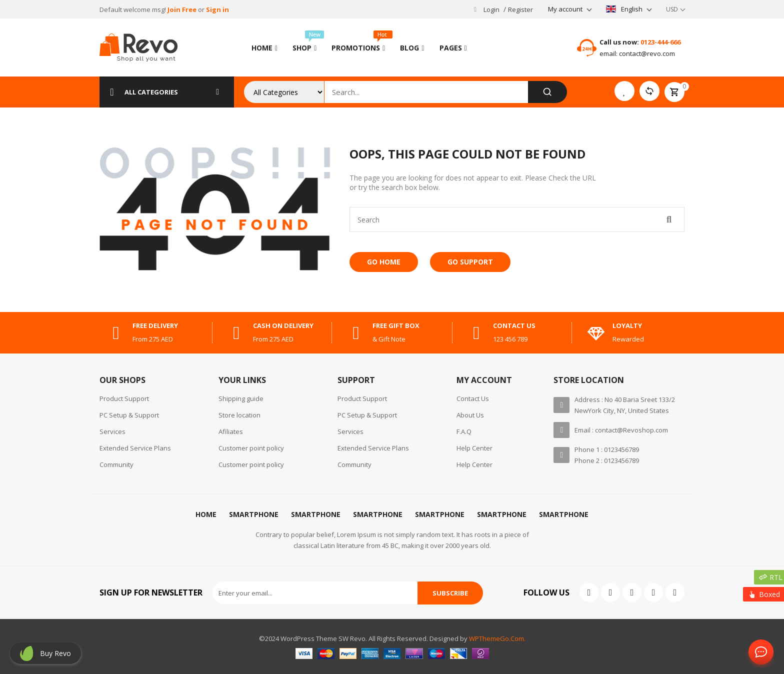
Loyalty (627, 325)
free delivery (155, 325)
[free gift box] (356, 333)
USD (672, 9)
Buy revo (55, 653)
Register (520, 9)
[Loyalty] (596, 333)
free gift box (396, 325)
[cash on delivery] (236, 333)
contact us (514, 325)
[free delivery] (116, 333)
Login (491, 9)
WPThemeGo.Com (496, 638)
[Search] (547, 92)
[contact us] (476, 333)
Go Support (470, 262)
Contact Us (759, 652)
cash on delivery (283, 325)
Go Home (384, 262)
